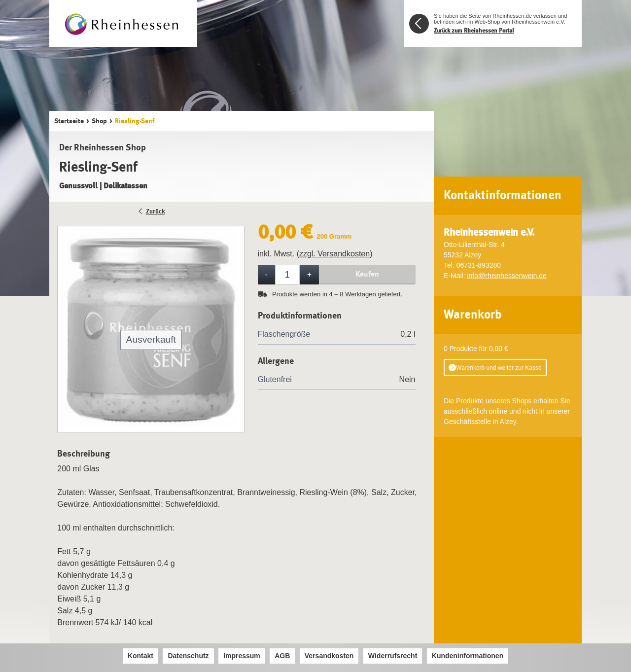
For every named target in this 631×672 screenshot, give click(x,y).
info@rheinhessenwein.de (507, 276)
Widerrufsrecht (393, 656)
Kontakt (140, 656)
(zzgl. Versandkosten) (335, 254)
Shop (99, 121)
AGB (282, 656)
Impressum (242, 656)
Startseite (69, 121)
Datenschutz (188, 656)
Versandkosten (329, 656)
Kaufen (367, 274)
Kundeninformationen (468, 656)
